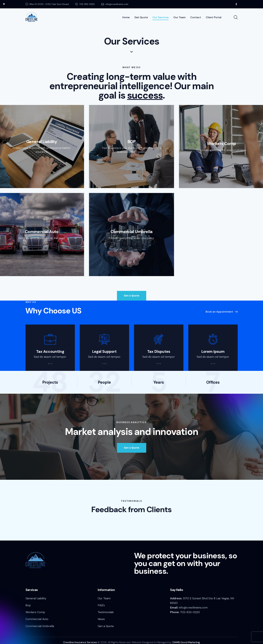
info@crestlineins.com (193, 608)
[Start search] (235, 18)
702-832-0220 (190, 612)
